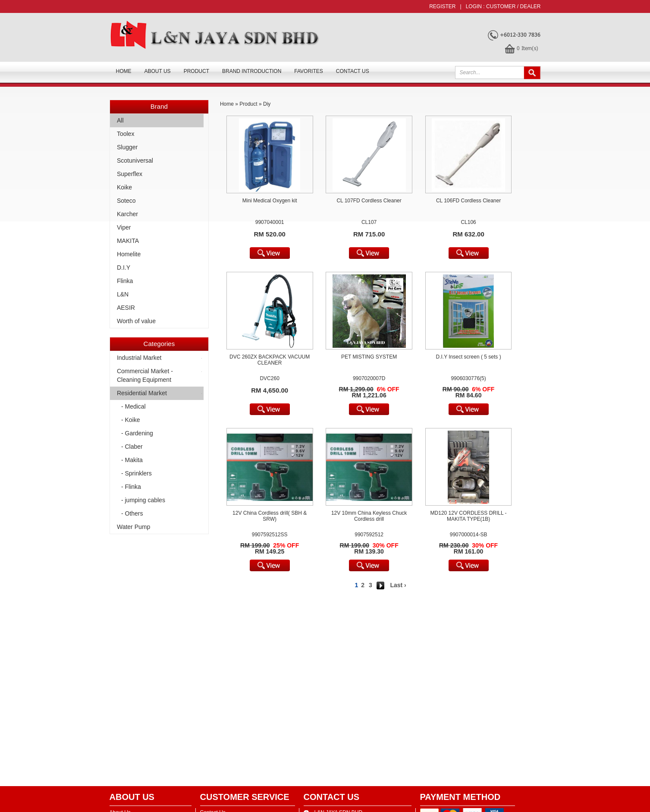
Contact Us (353, 71)
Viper (124, 227)
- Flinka (131, 487)
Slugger (127, 147)
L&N (123, 294)
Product (196, 71)
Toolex (126, 134)
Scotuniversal (135, 161)
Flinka (125, 281)
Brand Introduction (252, 71)
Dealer (530, 6)
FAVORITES (308, 71)
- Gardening (137, 433)
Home (124, 71)
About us (158, 71)
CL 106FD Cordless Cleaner (468, 201)
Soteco (126, 201)
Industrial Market (139, 358)
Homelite (129, 254)
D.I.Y (124, 268)
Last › (398, 585)
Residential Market (142, 393)
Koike (124, 187)
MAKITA (128, 241)
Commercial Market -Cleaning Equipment (145, 375)
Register (442, 6)
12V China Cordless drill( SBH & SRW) (270, 516)
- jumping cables (143, 500)
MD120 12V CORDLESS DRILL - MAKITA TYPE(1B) (469, 516)
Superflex (130, 174)
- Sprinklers (137, 473)
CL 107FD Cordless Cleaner (369, 201)
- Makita (132, 460)
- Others (132, 513)
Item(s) (528, 48)
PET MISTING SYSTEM (369, 357)
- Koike (131, 420)
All (120, 120)
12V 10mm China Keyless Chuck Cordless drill (369, 516)
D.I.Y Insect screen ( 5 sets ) (468, 357)
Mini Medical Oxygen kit (270, 201)
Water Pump (133, 527)
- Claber (132, 447)
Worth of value (136, 321)
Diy (267, 104)
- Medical (133, 406)
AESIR (126, 308)
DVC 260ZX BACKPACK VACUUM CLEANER (270, 360)
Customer (501, 6)
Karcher (127, 214)
